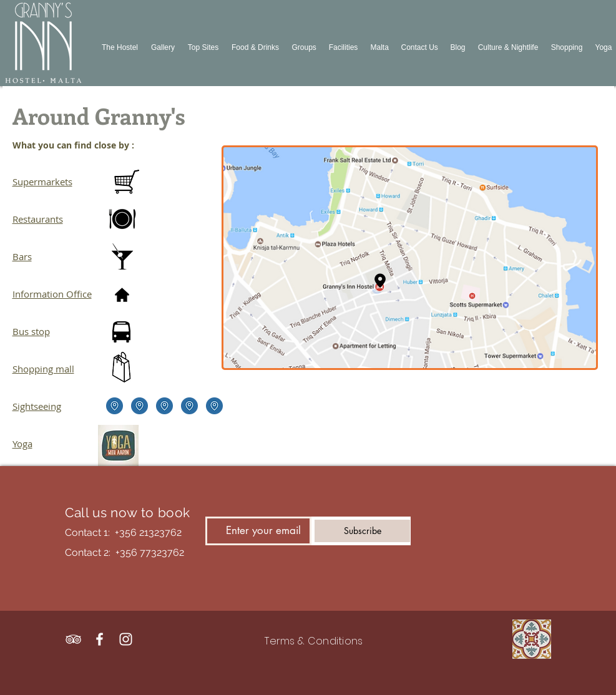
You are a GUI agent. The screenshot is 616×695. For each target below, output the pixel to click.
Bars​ (22, 256)
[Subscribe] (362, 531)
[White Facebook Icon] (100, 639)
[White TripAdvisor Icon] (73, 639)
